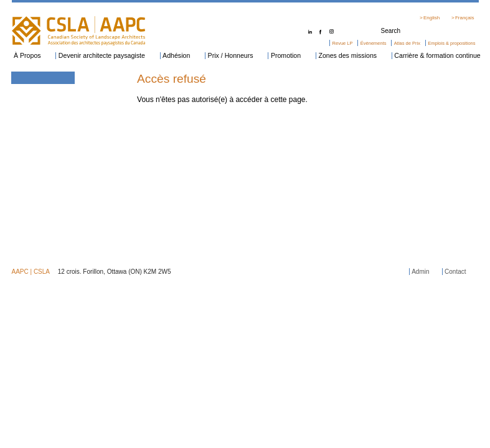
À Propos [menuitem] (27, 56)
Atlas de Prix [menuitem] (407, 43)
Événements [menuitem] (374, 43)
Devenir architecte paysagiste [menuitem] (102, 56)
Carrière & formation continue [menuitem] (437, 56)
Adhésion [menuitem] (176, 56)
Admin (420, 272)
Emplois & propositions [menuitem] (451, 43)
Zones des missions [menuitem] (347, 56)
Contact (455, 272)
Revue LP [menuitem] (343, 43)
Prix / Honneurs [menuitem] (231, 56)
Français (465, 18)
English (431, 18)
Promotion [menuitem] (286, 56)
